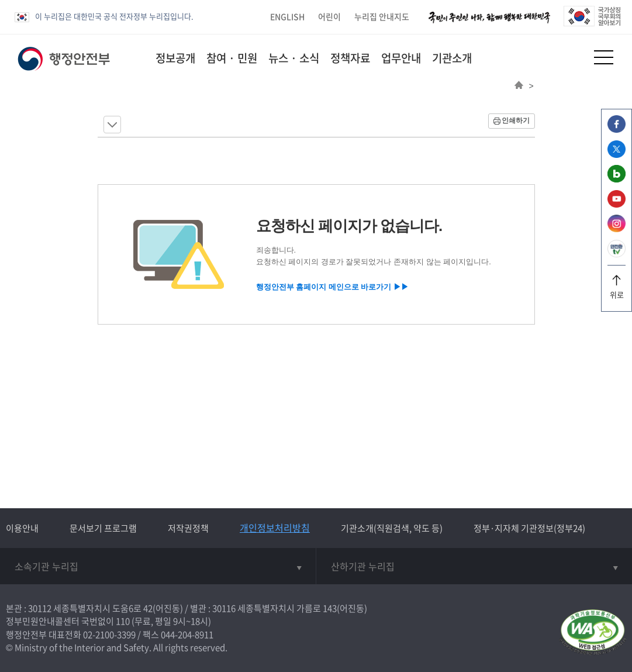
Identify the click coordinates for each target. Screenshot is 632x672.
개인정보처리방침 (275, 528)
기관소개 (452, 58)
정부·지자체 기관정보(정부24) (529, 528)
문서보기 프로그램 (103, 528)
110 (123, 621)
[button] (575, 57)
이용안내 (22, 528)
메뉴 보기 (112, 125)
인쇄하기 (516, 120)
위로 (617, 290)
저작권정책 (188, 528)
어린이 (329, 16)
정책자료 (350, 58)
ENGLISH (287, 16)
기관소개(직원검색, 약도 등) (392, 528)
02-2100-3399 (109, 635)
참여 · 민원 (232, 58)
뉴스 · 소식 (294, 58)
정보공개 (175, 58)
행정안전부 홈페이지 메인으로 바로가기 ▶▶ (332, 287)
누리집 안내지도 (382, 16)
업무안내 (401, 58)
